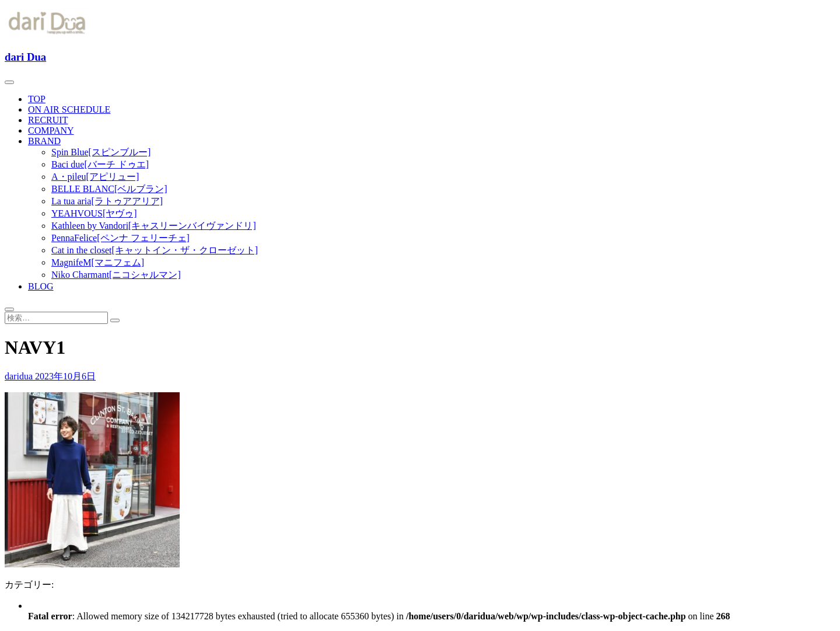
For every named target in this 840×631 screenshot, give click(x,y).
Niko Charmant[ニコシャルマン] (116, 275)
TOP (37, 99)
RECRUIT (48, 120)
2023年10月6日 (65, 376)
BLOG (41, 286)
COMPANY (51, 130)
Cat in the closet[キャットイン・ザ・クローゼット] (155, 250)
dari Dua (25, 57)
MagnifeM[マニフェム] (98, 262)
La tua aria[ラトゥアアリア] (107, 201)
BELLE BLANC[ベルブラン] (109, 189)
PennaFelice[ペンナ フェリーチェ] (120, 238)
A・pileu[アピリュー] (95, 177)
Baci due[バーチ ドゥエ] (100, 164)
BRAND (44, 141)
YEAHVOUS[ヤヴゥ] (94, 213)
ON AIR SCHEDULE (69, 109)
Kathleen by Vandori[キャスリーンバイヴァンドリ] (154, 226)
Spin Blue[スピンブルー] (101, 152)
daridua (20, 376)
